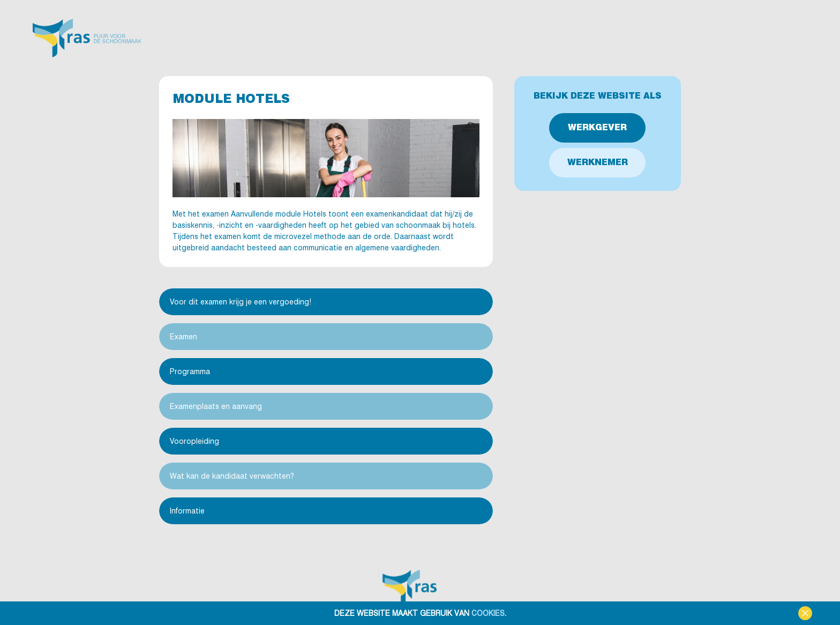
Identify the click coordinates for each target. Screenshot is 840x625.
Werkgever (597, 127)
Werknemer (598, 162)
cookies (488, 613)
